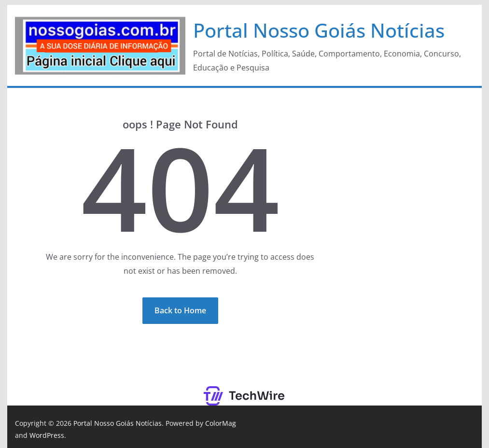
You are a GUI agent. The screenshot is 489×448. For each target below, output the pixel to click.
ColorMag (221, 423)
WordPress (47, 435)
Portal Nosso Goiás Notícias (319, 30)
